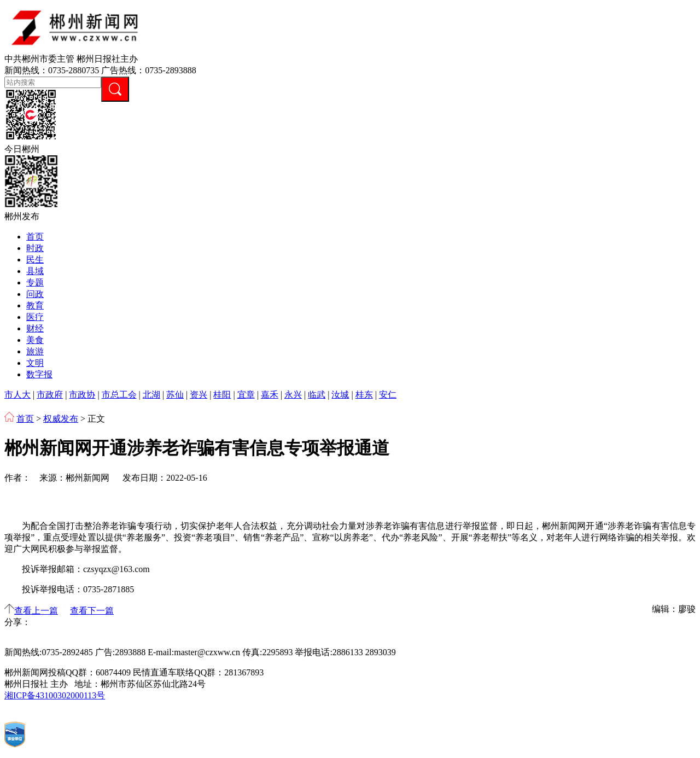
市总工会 (119, 395)
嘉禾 (270, 395)
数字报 (39, 374)
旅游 (35, 351)
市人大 (17, 395)
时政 (35, 248)
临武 (317, 395)
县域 (35, 271)
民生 (35, 260)
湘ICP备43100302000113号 (55, 695)
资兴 (199, 395)
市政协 (82, 395)
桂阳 (222, 395)
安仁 (388, 395)
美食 (35, 340)
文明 (35, 363)
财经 (35, 328)
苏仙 (175, 395)
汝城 (340, 395)
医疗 (35, 317)
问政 (35, 294)
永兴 (293, 395)
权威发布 (61, 419)
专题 (35, 282)
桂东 (364, 395)
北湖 (151, 395)
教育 (35, 305)
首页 (35, 237)
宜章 (246, 395)
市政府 (50, 395)
